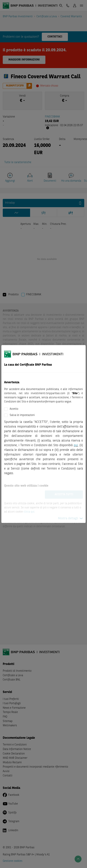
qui (76, 445)
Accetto (14, 409)
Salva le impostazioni (22, 415)
